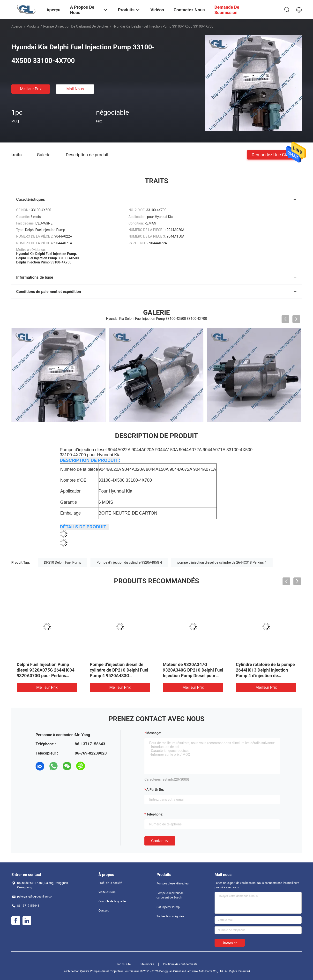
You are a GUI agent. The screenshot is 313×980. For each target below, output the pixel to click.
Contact (104, 911)
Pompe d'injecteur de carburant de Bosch (170, 895)
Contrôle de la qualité (112, 901)
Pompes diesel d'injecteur (173, 883)
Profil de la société (110, 883)
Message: (154, 733)
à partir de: (155, 790)
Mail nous (75, 89)
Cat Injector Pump (168, 907)
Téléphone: (155, 814)
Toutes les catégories (170, 916)
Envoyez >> (230, 943)
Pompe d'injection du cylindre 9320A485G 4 (129, 562)
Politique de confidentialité (180, 964)
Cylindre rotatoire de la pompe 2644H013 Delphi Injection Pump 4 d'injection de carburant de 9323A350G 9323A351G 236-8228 (265, 676)
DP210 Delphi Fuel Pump (63, 562)
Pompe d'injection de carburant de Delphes (76, 26)
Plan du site (123, 964)
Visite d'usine (107, 892)
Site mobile (147, 964)
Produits (33, 26)
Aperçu (17, 26)
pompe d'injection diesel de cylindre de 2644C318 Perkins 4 (222, 562)
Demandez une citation (274, 154)
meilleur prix (31, 89)
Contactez (160, 841)
